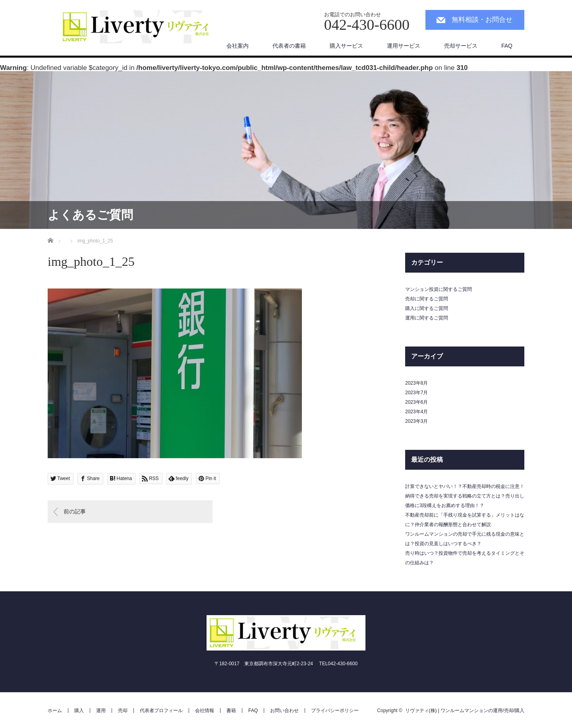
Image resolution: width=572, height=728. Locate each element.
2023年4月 (416, 412)
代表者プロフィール (161, 711)
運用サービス (404, 46)
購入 (79, 711)
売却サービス (461, 46)
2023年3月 (416, 421)
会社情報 (205, 711)
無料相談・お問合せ (482, 20)
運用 (101, 711)
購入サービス (346, 46)
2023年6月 (416, 402)
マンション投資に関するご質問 (439, 289)
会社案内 (238, 46)
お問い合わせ (284, 711)
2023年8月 (416, 383)
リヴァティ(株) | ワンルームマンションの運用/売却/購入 (465, 711)
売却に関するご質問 (427, 299)
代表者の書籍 (289, 46)
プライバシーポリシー (335, 711)
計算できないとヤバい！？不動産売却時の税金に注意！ (465, 486)
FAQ (507, 46)
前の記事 (75, 511)
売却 (123, 711)
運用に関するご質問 (427, 318)
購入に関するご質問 (427, 308)
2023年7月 (416, 393)
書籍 (231, 711)
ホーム (55, 711)
